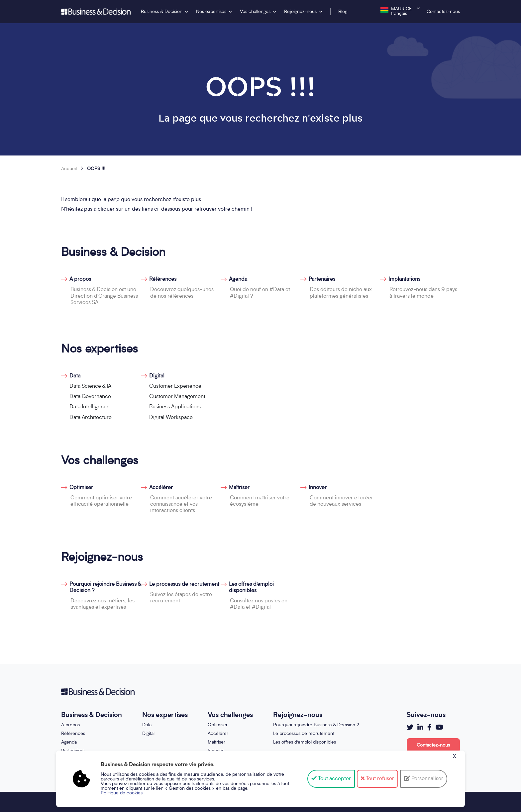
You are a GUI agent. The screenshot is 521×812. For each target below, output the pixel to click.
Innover (318, 488)
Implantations (404, 279)
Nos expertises (211, 12)
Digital (157, 376)
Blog (343, 12)
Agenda (238, 279)
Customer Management (177, 397)
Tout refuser (377, 779)
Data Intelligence (90, 407)
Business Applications (175, 407)
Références (163, 279)
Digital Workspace (171, 418)
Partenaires (322, 279)
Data (75, 376)
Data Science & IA (90, 386)
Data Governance (90, 397)
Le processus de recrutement (184, 584)
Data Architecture (91, 418)
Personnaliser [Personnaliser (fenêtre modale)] (427, 779)
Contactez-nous (443, 12)
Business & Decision (162, 12)
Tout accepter (331, 779)
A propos (80, 279)
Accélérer (161, 488)
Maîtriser (239, 488)
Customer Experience (175, 386)
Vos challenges (255, 12)
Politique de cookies (122, 793)
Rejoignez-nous (300, 12)
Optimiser (81, 488)
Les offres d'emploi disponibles (251, 588)
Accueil (69, 169)
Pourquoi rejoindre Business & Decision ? (105, 588)
